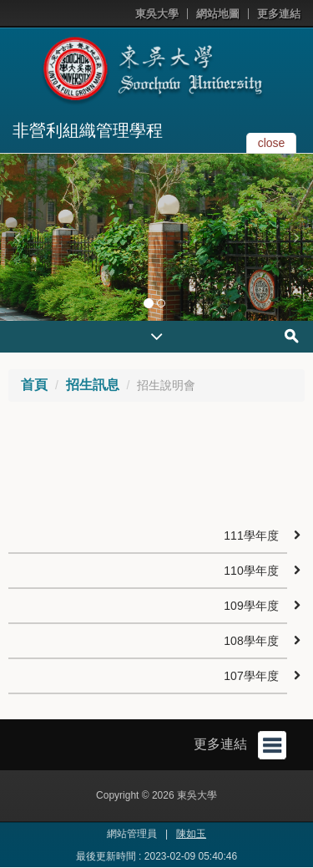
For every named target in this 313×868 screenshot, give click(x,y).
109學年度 (251, 606)
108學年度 (251, 641)
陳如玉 (191, 834)
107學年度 (251, 676)
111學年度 (251, 536)
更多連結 (279, 14)
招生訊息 (93, 385)
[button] (17, 237)
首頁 (34, 385)
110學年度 (251, 571)
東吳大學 (157, 14)
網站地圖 (218, 14)
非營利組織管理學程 (88, 130)
